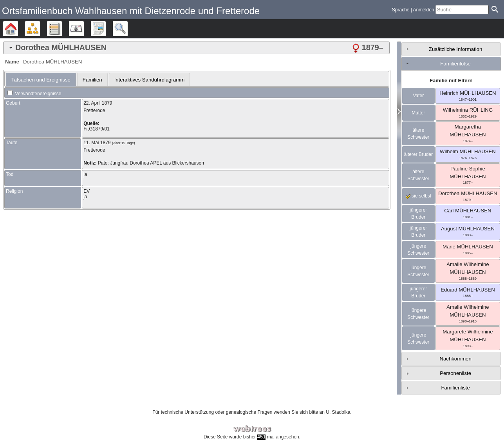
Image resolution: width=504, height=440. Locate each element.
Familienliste (455, 388)
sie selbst (418, 196)
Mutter (418, 113)
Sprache (401, 10)
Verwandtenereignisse (34, 94)
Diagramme (40, 29)
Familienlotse (455, 64)
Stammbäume (18, 29)
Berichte (106, 29)
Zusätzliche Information (455, 49)
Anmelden (424, 10)
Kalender (84, 29)
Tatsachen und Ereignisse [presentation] (41, 80)
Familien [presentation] (92, 80)
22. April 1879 (98, 103)
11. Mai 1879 (97, 143)
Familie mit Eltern (451, 81)
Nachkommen (455, 359)
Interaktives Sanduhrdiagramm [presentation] (150, 80)
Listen (62, 29)
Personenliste (455, 373)
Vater (418, 96)
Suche (127, 29)
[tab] (196, 48)
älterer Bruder (418, 154)
